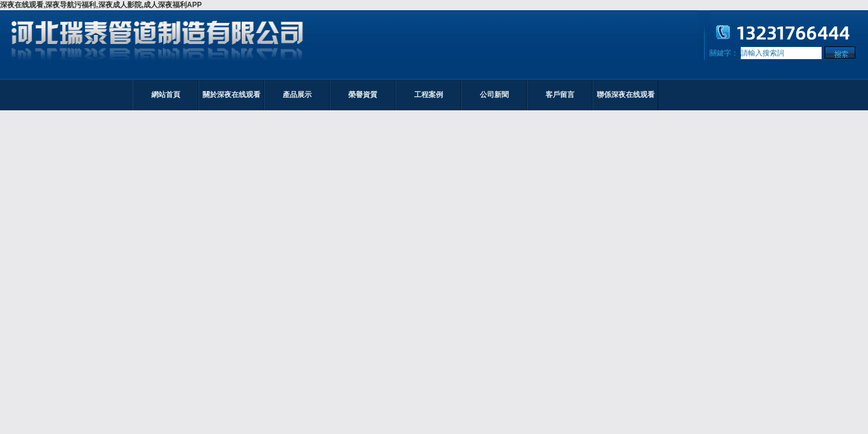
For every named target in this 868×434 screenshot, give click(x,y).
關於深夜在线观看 (231, 95)
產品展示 (297, 95)
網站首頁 (166, 95)
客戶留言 (560, 95)
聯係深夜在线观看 (626, 95)
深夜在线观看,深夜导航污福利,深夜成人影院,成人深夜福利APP (101, 5)
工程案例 (429, 95)
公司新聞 (494, 95)
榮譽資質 (363, 95)
